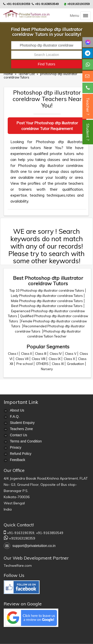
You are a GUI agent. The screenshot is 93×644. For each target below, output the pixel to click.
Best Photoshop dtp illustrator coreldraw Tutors (47, 306)
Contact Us (18, 435)
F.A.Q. (15, 416)
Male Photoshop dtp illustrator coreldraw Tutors (47, 301)
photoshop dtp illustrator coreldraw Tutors (41, 76)
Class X (69, 359)
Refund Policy (21, 454)
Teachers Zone (21, 429)
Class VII (22, 359)
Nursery (47, 369)
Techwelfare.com (18, 566)
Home (8, 74)
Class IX (55, 359)
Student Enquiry (22, 423)
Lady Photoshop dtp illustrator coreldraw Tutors (47, 296)
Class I (13, 354)
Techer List (27, 74)
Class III (41, 354)
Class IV (56, 354)
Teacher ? (88, 106)
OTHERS (42, 364)
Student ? (88, 132)
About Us (17, 410)
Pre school (25, 364)
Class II (26, 354)
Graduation (76, 364)
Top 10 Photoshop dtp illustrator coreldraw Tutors (47, 290)
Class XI (58, 364)
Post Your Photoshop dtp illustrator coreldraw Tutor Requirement (47, 126)
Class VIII (39, 359)
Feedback (17, 460)
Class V (71, 354)
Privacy (16, 447)
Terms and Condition (26, 441)
